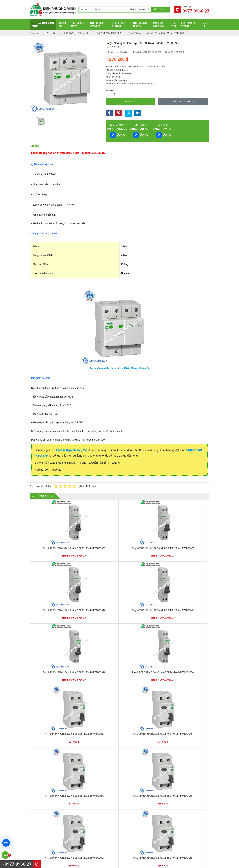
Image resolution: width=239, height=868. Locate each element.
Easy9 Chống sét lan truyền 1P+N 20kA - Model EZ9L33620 (156, 643)
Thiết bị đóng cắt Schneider (137, 796)
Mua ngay (131, 101)
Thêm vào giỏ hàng (183, 101)
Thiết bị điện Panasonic (135, 801)
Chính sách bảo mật (180, 806)
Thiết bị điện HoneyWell (135, 829)
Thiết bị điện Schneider (135, 792)
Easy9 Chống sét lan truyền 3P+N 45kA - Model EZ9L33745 (120, 368)
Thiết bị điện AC (131, 815)
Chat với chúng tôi (183, 770)
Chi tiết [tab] (35, 146)
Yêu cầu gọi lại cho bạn (134, 772)
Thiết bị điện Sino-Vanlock (136, 825)
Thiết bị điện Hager (133, 806)
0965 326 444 (58, 811)
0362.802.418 (163, 129)
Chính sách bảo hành (180, 796)
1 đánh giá (116, 47)
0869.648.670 (140, 129)
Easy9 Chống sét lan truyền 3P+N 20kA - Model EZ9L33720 (120, 643)
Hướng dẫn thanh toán (134, 767)
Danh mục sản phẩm (43, 25)
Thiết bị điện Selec (132, 811)
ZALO (6, 843)
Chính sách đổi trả (179, 801)
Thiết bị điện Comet (133, 820)
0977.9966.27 (117, 129)
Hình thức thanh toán (180, 792)
